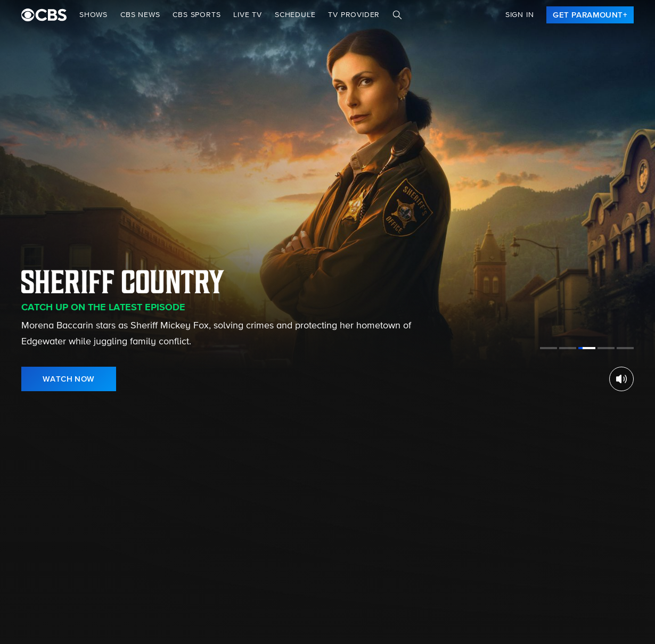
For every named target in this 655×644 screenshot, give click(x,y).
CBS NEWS (140, 15)
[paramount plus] (44, 15)
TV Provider (354, 15)
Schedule (295, 15)
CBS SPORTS (196, 15)
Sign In (520, 15)
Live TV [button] (248, 15)
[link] (590, 15)
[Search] (397, 15)
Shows (93, 15)
